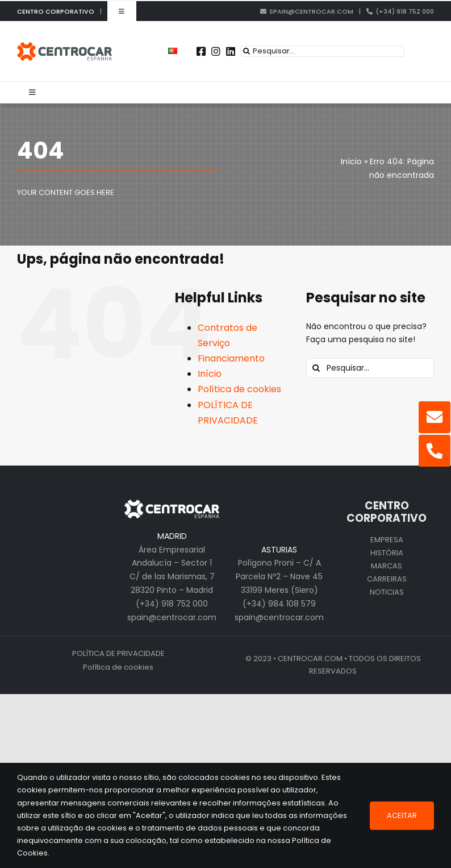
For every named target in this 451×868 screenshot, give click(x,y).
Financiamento (231, 358)
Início (210, 374)
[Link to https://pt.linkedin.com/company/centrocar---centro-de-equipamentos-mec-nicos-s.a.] (231, 51)
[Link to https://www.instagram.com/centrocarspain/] (216, 51)
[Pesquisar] (247, 51)
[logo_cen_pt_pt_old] (64, 46)
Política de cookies (239, 389)
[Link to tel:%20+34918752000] (435, 451)
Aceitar (402, 815)
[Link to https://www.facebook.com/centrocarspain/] (201, 51)
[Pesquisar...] (323, 51)
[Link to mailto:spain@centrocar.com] (435, 417)
